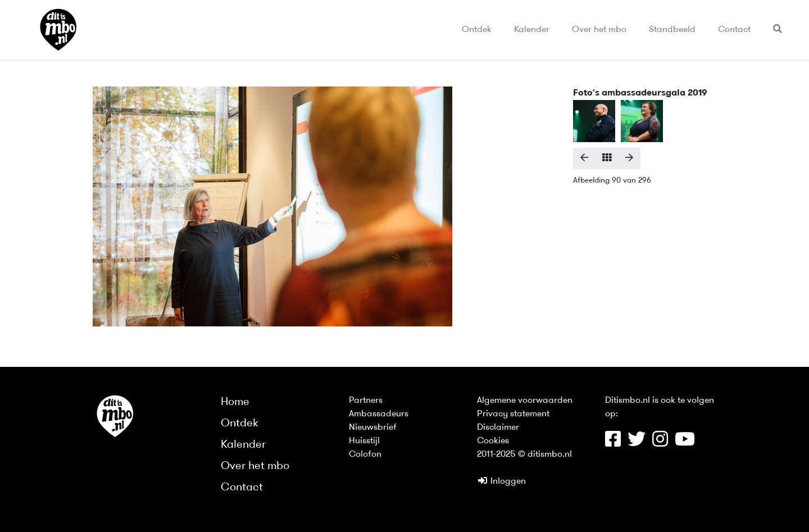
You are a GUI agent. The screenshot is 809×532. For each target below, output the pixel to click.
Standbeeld (672, 30)
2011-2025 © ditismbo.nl (524, 454)
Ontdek (477, 30)
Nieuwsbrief (373, 428)
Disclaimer (498, 428)
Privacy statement (513, 414)
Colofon (365, 454)
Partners (366, 401)
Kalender (532, 30)
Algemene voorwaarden (525, 401)
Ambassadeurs (379, 414)
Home (235, 402)
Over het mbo (599, 30)
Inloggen (501, 481)
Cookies (493, 441)
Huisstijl (364, 441)
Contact (734, 30)
